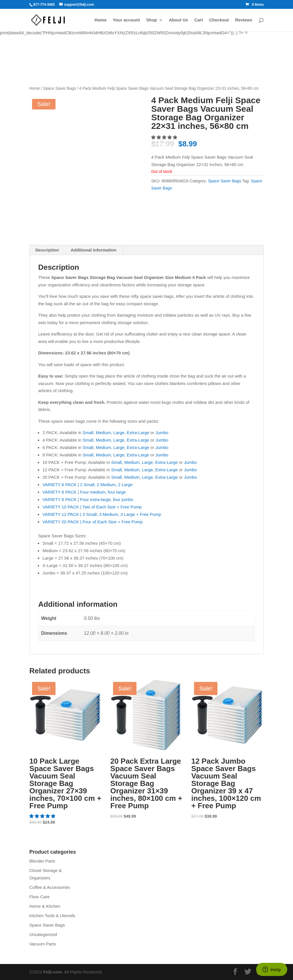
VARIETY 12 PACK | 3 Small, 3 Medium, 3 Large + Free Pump (102, 514)
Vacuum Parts (42, 944)
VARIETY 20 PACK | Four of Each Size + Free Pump (92, 522)
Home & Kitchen (45, 906)
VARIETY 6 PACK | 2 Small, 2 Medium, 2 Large (87, 485)
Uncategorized (43, 934)
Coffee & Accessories (50, 887)
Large (119, 433)
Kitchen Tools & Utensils (52, 916)
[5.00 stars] (165, 137)
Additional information (94, 250)
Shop (152, 20)
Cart (199, 20)
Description (47, 250)
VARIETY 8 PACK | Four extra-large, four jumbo (88, 499)
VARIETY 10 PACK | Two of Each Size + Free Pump (92, 507)
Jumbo (162, 433)
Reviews (244, 20)
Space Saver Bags (60, 88)
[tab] (47, 250)
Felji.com (53, 972)
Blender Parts (42, 861)
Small (88, 433)
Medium (103, 433)
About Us (179, 20)
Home (101, 20)
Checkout (219, 20)
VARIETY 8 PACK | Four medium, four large (84, 492)
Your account (126, 20)
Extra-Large (138, 433)
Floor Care (39, 897)
